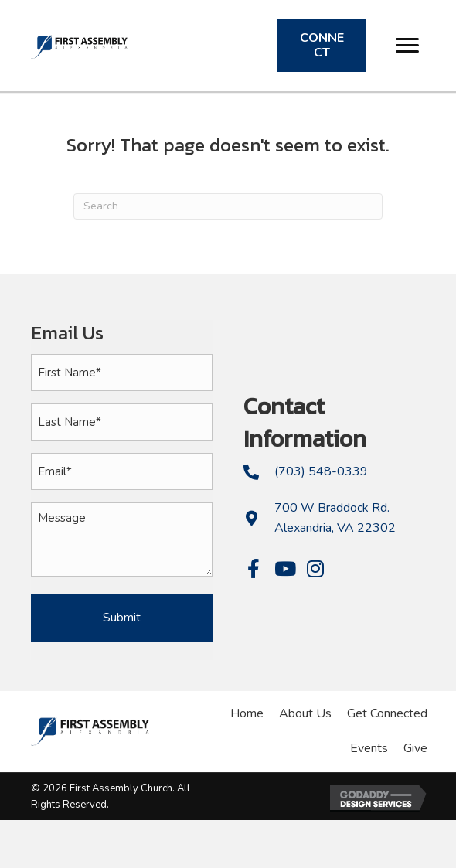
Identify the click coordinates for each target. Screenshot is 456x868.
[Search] (228, 206)
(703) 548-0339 (321, 471)
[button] (407, 46)
